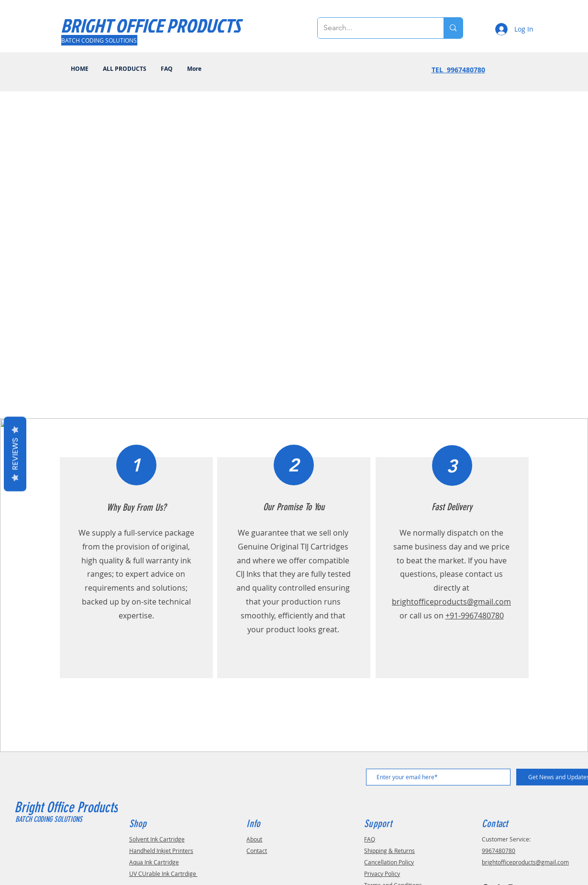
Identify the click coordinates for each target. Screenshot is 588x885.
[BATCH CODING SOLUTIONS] (99, 40)
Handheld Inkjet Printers (161, 851)
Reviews (15, 454)
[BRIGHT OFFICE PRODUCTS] (151, 25)
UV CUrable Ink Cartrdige (163, 874)
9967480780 (499, 851)
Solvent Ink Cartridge (157, 839)
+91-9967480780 (475, 616)
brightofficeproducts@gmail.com (451, 602)
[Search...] (374, 28)
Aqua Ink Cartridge (154, 862)
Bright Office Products (68, 807)
